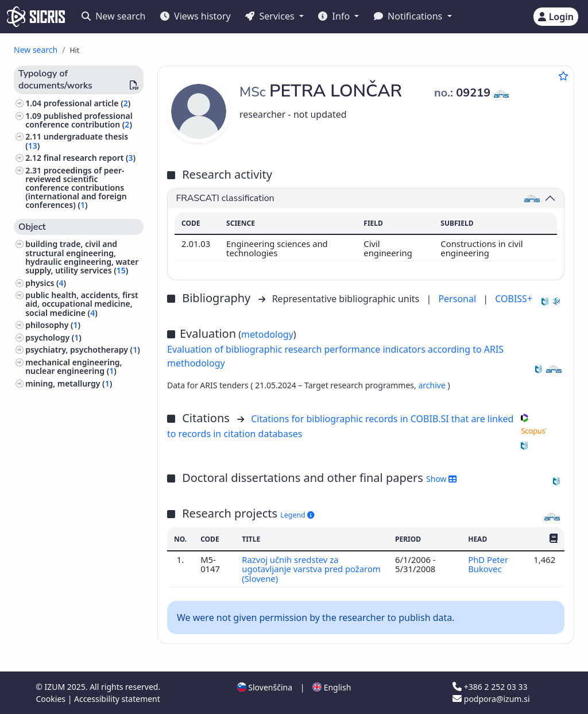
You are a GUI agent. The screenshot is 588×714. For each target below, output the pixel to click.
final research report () (90, 158)
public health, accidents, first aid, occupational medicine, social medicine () (82, 304)
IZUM (55, 687)
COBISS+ (514, 299)
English (332, 687)
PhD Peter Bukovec (488, 564)
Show (441, 479)
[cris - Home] (36, 17)
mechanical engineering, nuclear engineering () (73, 366)
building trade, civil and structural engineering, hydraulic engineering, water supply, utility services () (82, 257)
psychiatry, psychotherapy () (83, 350)
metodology (267, 334)
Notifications (409, 16)
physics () (46, 283)
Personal (458, 299)
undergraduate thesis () (77, 141)
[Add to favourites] (563, 76)
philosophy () (53, 325)
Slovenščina (265, 687)
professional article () (87, 103)
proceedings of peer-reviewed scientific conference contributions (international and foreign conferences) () (76, 188)
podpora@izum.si (491, 699)
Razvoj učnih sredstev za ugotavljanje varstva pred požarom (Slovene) (311, 569)
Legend (297, 515)
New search (113, 16)
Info (335, 16)
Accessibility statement (117, 699)
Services (271, 16)
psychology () (53, 337)
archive (433, 385)
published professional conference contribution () (79, 120)
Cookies (52, 699)
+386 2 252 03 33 (490, 687)
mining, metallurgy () (69, 383)
